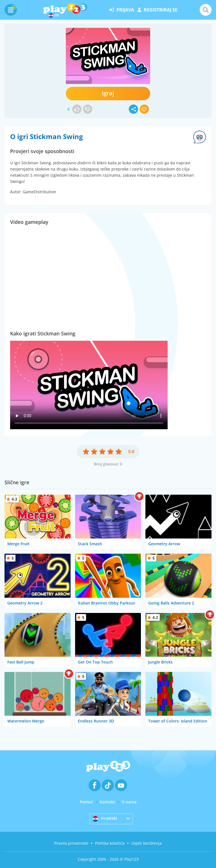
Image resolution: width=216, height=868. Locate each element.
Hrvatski (105, 819)
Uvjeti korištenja (147, 843)
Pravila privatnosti (71, 843)
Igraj (108, 93)
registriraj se (157, 10)
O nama (129, 802)
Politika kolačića (110, 843)
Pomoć (86, 802)
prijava (122, 10)
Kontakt (107, 802)
